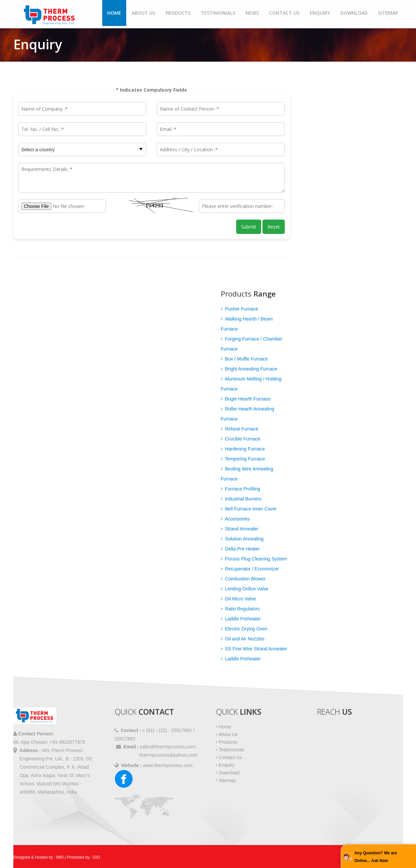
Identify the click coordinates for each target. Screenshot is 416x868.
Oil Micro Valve (238, 599)
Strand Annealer (240, 529)
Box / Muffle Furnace (244, 359)
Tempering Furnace (243, 459)
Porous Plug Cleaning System (254, 559)
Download (354, 13)
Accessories (235, 519)
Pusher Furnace (240, 309)
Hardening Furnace (243, 449)
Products (178, 13)
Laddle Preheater (241, 619)
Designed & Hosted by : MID (38, 857)
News (252, 13)
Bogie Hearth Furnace (246, 399)
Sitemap (388, 13)
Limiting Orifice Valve (245, 589)
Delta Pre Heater (240, 549)
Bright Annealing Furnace (249, 369)
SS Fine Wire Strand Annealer (254, 649)
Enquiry (320, 13)
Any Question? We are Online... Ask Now (376, 857)
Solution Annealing (242, 539)
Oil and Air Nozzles (243, 639)
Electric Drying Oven (244, 629)
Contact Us (284, 13)
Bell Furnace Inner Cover (249, 509)
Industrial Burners (241, 499)
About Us (143, 13)
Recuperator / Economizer (250, 569)
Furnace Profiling (241, 489)
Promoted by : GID (83, 857)
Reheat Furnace (240, 429)
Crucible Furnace (241, 439)
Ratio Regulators (240, 609)
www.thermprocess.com (168, 765)
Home (114, 13)
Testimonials (218, 13)
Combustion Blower (243, 579)
